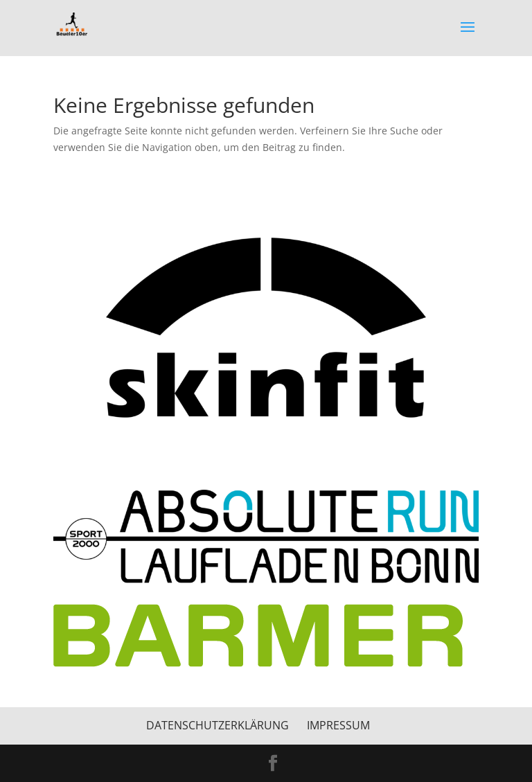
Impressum (338, 725)
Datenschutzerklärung (218, 725)
